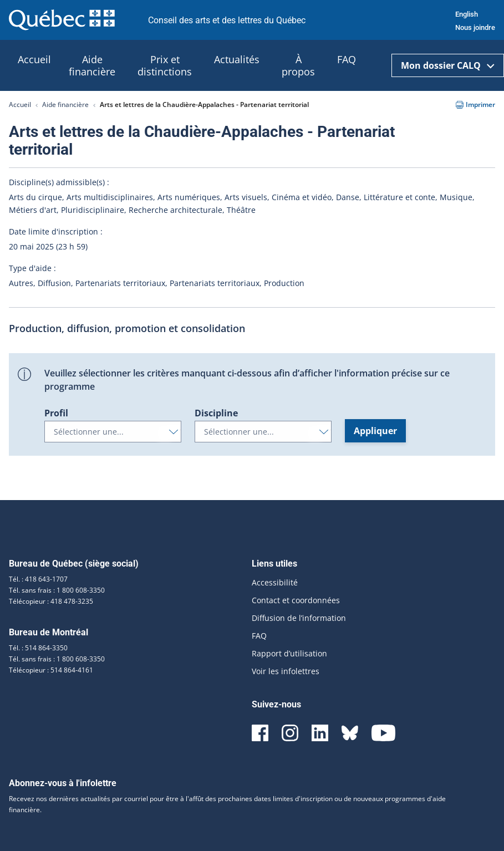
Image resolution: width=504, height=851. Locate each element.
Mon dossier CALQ (448, 65)
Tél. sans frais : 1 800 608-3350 (57, 590)
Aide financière (65, 105)
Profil (56, 413)
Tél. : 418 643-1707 (38, 579)
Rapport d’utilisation (289, 653)
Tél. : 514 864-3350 (38, 648)
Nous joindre (475, 27)
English (467, 14)
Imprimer (475, 105)
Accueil (20, 105)
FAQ (259, 636)
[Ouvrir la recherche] (378, 66)
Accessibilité (275, 582)
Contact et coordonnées (296, 600)
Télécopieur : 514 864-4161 (51, 670)
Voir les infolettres (286, 671)
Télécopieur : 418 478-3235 (51, 601)
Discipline (216, 413)
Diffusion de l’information (299, 618)
